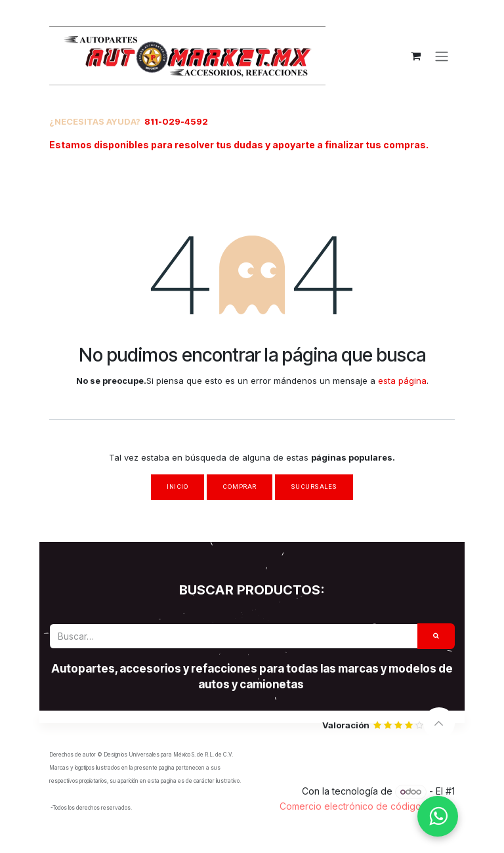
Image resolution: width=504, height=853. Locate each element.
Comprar (239, 487)
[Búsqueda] (436, 636)
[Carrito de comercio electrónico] (415, 56)
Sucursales (314, 487)
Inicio (178, 487)
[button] (439, 723)
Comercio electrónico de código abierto (367, 806)
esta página (402, 381)
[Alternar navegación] (442, 56)
